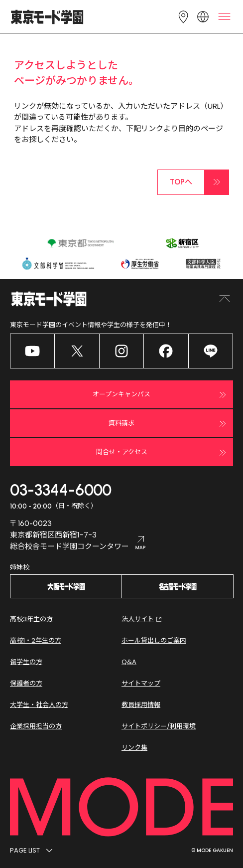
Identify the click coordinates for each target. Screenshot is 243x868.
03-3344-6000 (61, 490)
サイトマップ (141, 683)
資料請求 (169, 424)
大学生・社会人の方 (39, 705)
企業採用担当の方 (36, 726)
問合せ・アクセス (163, 453)
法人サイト (143, 619)
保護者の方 (26, 683)
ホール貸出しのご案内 (154, 640)
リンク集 (134, 748)
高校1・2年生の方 (36, 640)
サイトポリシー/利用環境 (159, 726)
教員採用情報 (141, 705)
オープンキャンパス (161, 395)
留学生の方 (26, 662)
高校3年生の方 (31, 619)
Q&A (129, 662)
